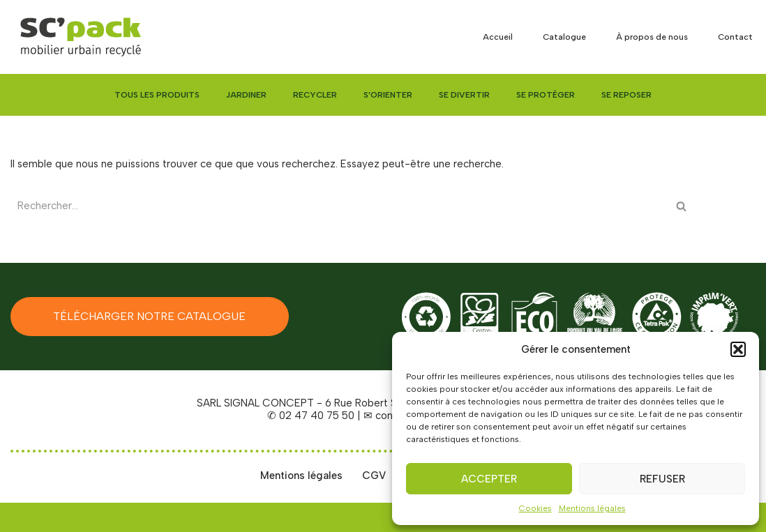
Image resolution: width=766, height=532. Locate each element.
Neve (23, 517)
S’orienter (388, 95)
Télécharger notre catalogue (149, 316)
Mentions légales (592, 508)
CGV (374, 476)
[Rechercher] (340, 206)
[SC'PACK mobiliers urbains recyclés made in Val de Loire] (80, 37)
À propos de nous (652, 37)
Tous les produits (157, 95)
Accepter (489, 479)
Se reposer (626, 95)
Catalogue (564, 37)
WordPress (133, 517)
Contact (735, 37)
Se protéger (546, 95)
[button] (738, 349)
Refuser (662, 479)
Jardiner (246, 95)
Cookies (535, 508)
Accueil (498, 37)
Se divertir (464, 95)
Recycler (315, 95)
